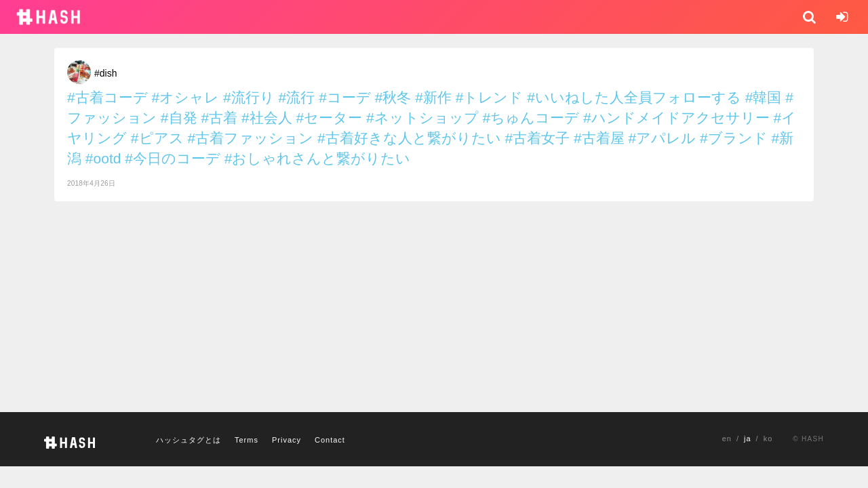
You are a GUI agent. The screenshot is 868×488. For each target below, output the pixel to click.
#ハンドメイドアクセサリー (676, 118)
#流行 (297, 97)
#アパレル (663, 138)
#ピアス (157, 138)
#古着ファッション (250, 138)
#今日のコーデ (173, 158)
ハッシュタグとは (189, 440)
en (727, 439)
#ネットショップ (422, 118)
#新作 (433, 97)
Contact (330, 440)
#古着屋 (599, 138)
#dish (105, 73)
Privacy (287, 440)
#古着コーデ (107, 97)
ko (768, 439)
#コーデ (345, 97)
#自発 (179, 118)
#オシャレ (186, 97)
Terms (246, 440)
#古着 (219, 118)
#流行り (249, 97)
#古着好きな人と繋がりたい (409, 138)
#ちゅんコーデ (531, 118)
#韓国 (764, 97)
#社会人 (267, 118)
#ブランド (734, 138)
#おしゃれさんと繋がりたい (318, 158)
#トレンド (490, 97)
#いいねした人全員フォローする (634, 97)
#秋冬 (393, 97)
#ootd (103, 158)
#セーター (329, 118)
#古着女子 (537, 138)
